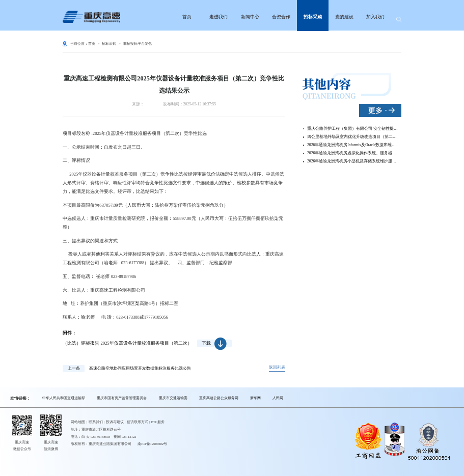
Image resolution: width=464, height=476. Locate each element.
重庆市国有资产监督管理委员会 (122, 398)
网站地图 (78, 422)
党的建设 (344, 17)
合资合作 (281, 17)
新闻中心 (250, 17)
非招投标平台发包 (138, 44)
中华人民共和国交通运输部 (64, 398)
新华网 (255, 398)
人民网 (278, 398)
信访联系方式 (138, 422)
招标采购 (313, 17)
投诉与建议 (115, 422)
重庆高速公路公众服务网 (219, 398)
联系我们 (96, 422)
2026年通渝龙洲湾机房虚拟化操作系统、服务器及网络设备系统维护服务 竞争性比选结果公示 (353, 153)
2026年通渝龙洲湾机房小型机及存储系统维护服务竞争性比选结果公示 (353, 161)
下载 (214, 343)
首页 (187, 17)
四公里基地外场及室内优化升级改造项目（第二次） (353, 137)
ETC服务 (158, 422)
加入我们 (375, 17)
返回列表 (277, 367)
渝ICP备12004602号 (152, 444)
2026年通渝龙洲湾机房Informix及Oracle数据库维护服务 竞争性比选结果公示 (353, 145)
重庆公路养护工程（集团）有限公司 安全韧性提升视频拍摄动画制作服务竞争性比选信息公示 (353, 129)
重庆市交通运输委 (173, 398)
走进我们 (219, 17)
